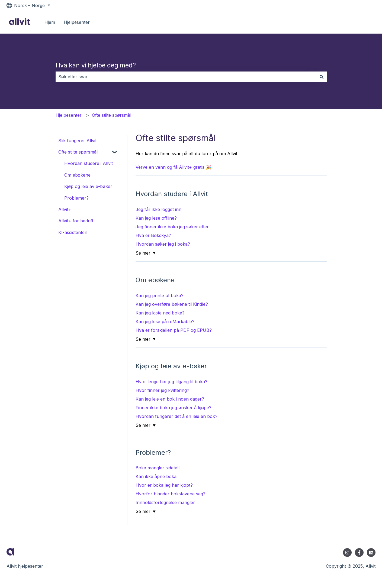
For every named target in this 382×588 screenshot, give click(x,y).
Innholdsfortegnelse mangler (165, 502)
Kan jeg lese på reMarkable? (165, 321)
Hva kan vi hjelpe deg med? (96, 65)
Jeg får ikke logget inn (158, 209)
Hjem (50, 22)
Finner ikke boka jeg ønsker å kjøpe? (174, 408)
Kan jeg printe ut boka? (160, 295)
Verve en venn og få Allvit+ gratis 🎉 (173, 167)
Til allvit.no (359, 22)
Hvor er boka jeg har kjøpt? (164, 485)
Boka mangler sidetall (158, 468)
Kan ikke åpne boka (156, 476)
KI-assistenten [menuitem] (73, 232)
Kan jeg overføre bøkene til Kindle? (172, 304)
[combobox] (186, 77)
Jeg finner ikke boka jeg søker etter (172, 227)
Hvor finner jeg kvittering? (162, 390)
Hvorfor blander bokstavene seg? (171, 494)
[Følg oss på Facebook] (359, 553)
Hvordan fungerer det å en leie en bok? (176, 416)
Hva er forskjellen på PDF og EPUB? (174, 330)
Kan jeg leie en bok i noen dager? (170, 399)
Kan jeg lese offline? (156, 218)
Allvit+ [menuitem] (65, 209)
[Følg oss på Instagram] (347, 553)
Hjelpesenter (77, 22)
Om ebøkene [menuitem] (77, 175)
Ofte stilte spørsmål (112, 115)
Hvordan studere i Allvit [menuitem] (89, 163)
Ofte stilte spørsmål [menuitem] (78, 152)
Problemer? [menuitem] (76, 198)
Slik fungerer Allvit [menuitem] (77, 141)
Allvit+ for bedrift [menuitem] (76, 221)
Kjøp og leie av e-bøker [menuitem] (88, 186)
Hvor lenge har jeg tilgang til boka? (171, 382)
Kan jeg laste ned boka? (160, 313)
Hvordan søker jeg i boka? (163, 244)
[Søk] (322, 77)
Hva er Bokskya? (153, 235)
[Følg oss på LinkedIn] (371, 553)
